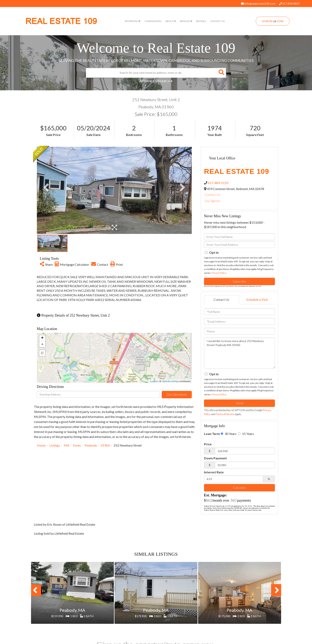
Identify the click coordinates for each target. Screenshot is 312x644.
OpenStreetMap (170, 381)
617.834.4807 (289, 4)
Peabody (91, 445)
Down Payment (215, 458)
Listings (55, 445)
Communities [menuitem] (153, 21)
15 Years (246, 434)
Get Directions (177, 394)
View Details (72, 606)
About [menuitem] (171, 21)
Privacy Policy (219, 273)
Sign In (267, 21)
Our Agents (212, 201)
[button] (221, 73)
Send (240, 403)
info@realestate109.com (258, 4)
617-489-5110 (218, 183)
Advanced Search (155, 81)
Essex (77, 445)
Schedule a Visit (257, 299)
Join (280, 21)
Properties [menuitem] (133, 21)
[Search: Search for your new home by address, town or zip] (151, 73)
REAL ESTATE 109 (61, 21)
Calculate (239, 488)
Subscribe (239, 281)
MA (66, 445)
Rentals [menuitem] (201, 21)
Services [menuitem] (186, 21)
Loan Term (212, 434)
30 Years (229, 434)
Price (208, 444)
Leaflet (154, 381)
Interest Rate (214, 472)
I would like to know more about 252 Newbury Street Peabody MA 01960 (240, 353)
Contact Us (212, 195)
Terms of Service (225, 414)
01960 (105, 445)
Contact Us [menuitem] (217, 21)
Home (41, 445)
